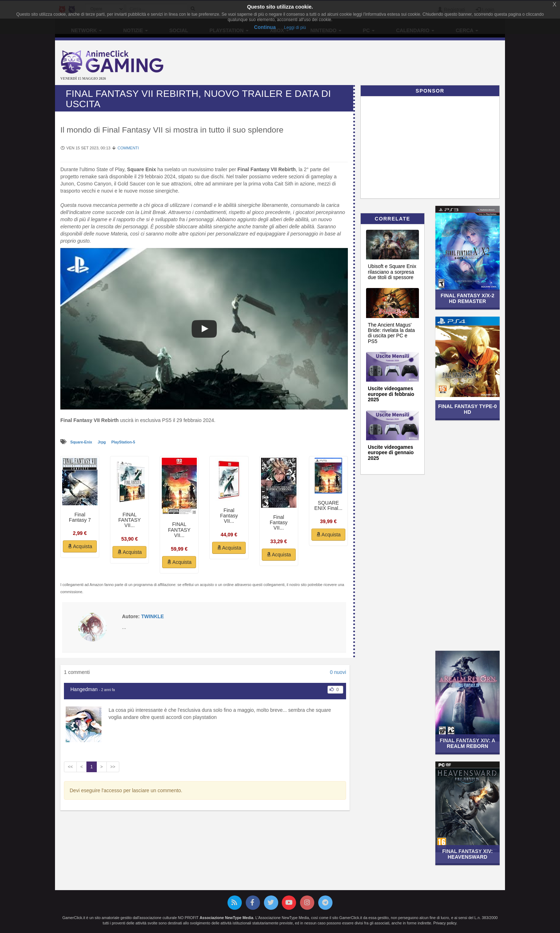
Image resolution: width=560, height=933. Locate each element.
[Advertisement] (355, 64)
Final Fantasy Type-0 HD (467, 409)
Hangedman (84, 689)
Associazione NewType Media (226, 918)
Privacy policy (445, 923)
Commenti (128, 148)
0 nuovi (338, 672)
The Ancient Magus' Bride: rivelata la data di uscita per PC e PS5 (391, 333)
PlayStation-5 (123, 442)
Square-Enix (82, 442)
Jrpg (102, 442)
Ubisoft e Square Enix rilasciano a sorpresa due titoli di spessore (392, 272)
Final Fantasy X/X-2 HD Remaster (467, 298)
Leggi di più (295, 28)
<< (70, 767)
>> (113, 767)
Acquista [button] (80, 546)
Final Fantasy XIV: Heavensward (467, 854)
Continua (265, 27)
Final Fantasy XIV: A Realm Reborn (467, 743)
